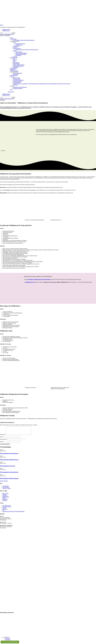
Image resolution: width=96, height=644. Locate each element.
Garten (14, 43)
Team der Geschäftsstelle (18, 80)
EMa (14, 59)
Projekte (12, 86)
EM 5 (14, 61)
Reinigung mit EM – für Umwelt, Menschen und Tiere (27, 50)
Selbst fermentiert (14, 58)
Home (12, 38)
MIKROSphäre (14, 68)
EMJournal (13, 70)
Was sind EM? (13, 39)
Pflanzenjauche (16, 62)
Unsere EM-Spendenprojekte (10, 642)
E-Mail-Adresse (4, 441)
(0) (5, 35)
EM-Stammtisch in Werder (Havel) (9, 455)
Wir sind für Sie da (7, 507)
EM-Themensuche (14, 71)
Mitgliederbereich (6, 29)
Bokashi (15, 51)
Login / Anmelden (4, 34)
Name (2, 438)
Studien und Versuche (18, 73)
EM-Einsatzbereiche (15, 41)
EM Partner (15, 85)
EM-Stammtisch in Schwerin (8, 467)
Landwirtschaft (16, 46)
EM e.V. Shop (6, 495)
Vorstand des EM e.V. (18, 81)
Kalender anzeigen (4, 482)
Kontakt (4, 509)
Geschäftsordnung (17, 82)
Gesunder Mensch (17, 48)
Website (2, 443)
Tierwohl (15, 57)
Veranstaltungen (14, 75)
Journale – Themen (7, 490)
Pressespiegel (16, 74)
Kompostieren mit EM (20, 44)
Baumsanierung (19, 45)
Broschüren (5, 497)
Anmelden (5, 502)
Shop (12, 90)
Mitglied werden (6, 31)
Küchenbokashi (19, 52)
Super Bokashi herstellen (21, 54)
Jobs (4, 512)
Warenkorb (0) (11, 34)
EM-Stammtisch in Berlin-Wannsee (9, 461)
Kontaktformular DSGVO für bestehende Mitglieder (14, 513)
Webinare (5, 496)
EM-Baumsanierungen (18, 88)
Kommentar (3, 436)
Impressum (8, 640)
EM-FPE (15, 60)
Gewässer (15, 47)
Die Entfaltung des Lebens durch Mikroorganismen (24, 40)
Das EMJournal (6, 489)
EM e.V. (2, 25)
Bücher (4, 500)
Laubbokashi (18, 55)
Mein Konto (5, 501)
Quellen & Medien (14, 72)
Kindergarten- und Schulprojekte (20, 87)
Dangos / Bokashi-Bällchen (21, 53)
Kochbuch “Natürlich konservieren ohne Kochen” (40, 279)
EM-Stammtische (17, 79)
